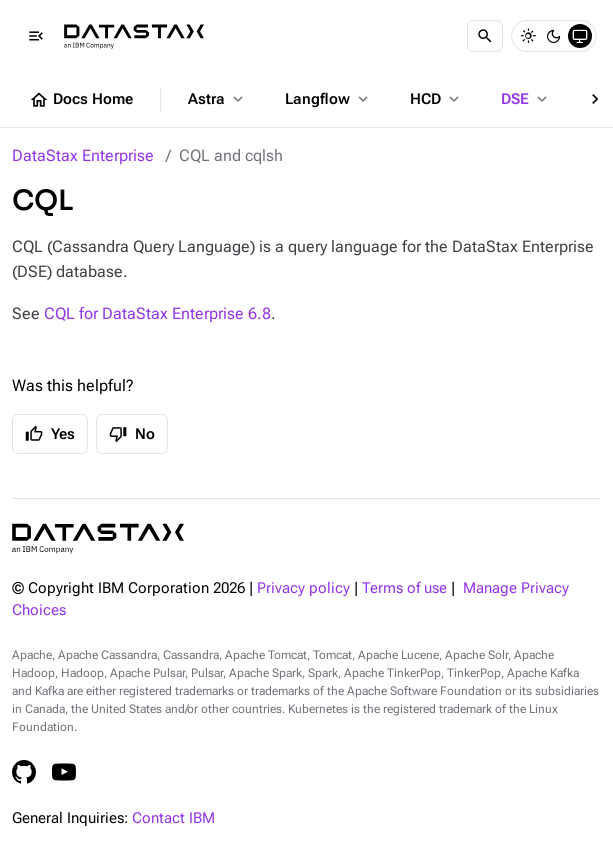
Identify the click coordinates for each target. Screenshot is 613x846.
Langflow (328, 99)
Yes (50, 434)
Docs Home (81, 100)
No (132, 434)
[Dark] (554, 36)
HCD (436, 99)
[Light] (528, 36)
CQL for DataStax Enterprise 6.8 (157, 313)
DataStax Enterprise (83, 155)
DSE (526, 99)
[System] (580, 36)
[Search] (485, 36)
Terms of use (404, 588)
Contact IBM (173, 818)
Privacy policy (303, 588)
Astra (217, 99)
